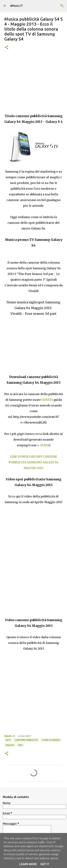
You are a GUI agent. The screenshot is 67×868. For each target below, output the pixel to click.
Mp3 (20, 745)
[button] (6, 48)
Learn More (28, 864)
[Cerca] (62, 6)
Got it (45, 864)
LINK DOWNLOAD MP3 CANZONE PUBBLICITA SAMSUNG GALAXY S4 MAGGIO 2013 (33, 462)
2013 (8, 740)
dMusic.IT (16, 6)
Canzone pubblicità (26, 740)
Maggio (10, 745)
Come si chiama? (51, 740)
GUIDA (44, 445)
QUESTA (48, 400)
